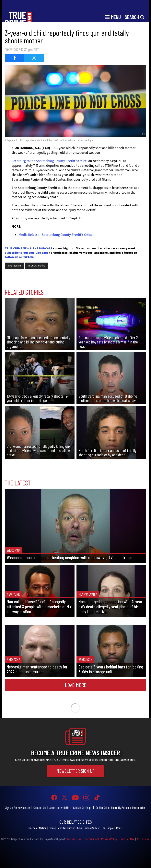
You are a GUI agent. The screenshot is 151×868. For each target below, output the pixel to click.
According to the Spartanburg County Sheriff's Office (49, 161)
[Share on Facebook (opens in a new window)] (15, 58)
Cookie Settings (82, 808)
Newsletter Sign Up (76, 771)
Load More (76, 685)
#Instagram (14, 266)
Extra (52, 828)
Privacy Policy (109, 839)
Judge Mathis (91, 828)
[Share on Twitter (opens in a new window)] (34, 58)
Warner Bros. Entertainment (83, 839)
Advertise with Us (59, 808)
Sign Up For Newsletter (17, 808)
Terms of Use (127, 839)
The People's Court (112, 828)
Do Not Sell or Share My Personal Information (121, 808)
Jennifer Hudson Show (69, 828)
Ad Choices (143, 839)
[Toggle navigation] (113, 17)
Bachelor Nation (38, 828)
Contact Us (40, 808)
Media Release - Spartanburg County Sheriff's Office (56, 235)
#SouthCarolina (37, 266)
